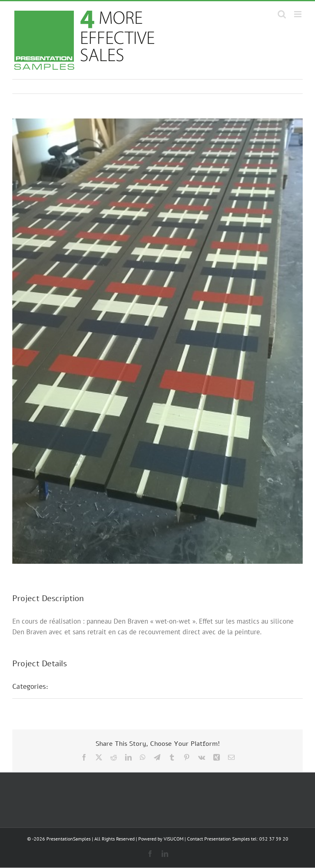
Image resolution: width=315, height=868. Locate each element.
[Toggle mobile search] (282, 14)
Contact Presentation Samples (218, 839)
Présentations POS (87, 686)
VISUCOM (173, 839)
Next (289, 87)
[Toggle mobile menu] (298, 14)
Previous (260, 87)
